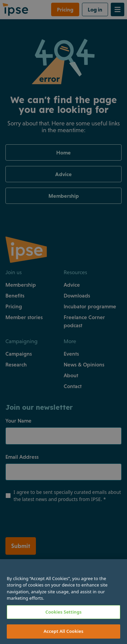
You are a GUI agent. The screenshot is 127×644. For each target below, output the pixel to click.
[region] (63, 602)
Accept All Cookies (64, 631)
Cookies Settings (63, 612)
